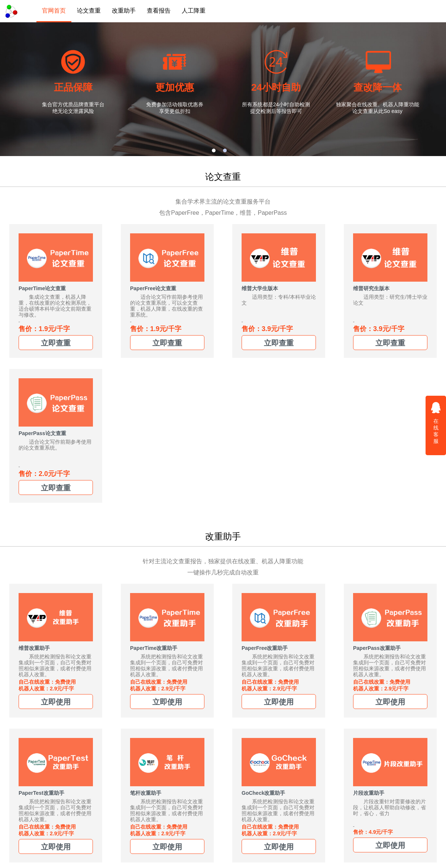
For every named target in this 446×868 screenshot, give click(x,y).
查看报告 (159, 11)
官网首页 (54, 11)
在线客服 (436, 423)
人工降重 (194, 11)
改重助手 (124, 11)
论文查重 (89, 11)
